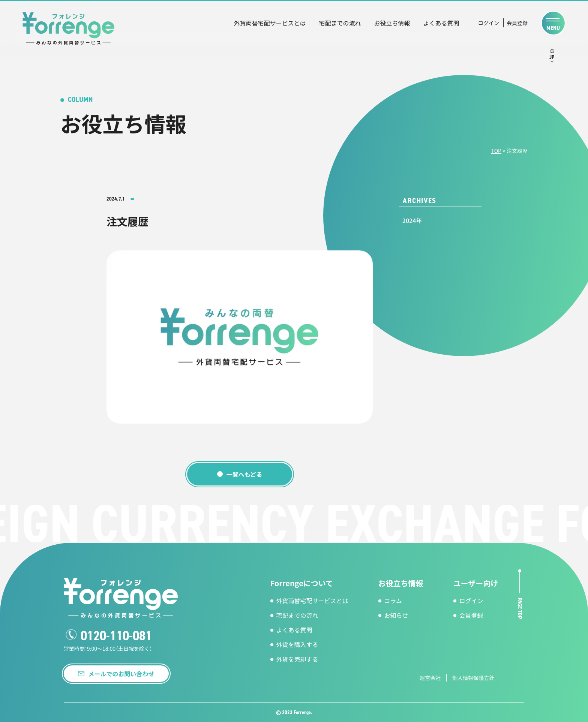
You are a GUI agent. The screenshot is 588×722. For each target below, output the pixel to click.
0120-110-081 (116, 636)
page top (520, 608)
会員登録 (517, 23)
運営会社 (430, 678)
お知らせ (396, 615)
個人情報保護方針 (473, 678)
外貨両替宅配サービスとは (270, 23)
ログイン (489, 23)
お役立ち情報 (392, 23)
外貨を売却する (297, 659)
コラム (393, 601)
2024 (409, 220)
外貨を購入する (297, 644)
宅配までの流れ (340, 23)
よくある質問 (441, 23)
